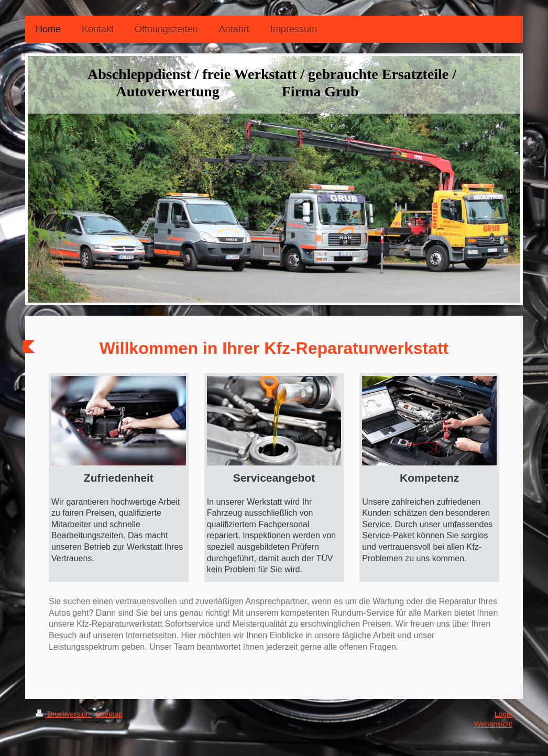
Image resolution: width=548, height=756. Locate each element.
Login (503, 714)
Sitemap (109, 714)
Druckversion (64, 714)
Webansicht (493, 724)
